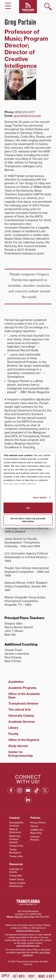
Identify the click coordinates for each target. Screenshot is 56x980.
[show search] (48, 7)
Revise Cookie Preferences (17, 885)
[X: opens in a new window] (45, 790)
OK (28, 508)
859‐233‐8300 (22, 917)
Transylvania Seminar (23, 704)
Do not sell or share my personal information (28, 520)
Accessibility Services (16, 824)
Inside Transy (17, 879)
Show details (40, 497)
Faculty (13, 734)
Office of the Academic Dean (24, 696)
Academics (16, 682)
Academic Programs (22, 688)
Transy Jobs (16, 856)
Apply (6, 976)
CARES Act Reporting (37, 831)
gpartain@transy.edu (27, 116)
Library (13, 728)
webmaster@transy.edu (28, 946)
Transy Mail (16, 876)
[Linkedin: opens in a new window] (28, 800)
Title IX (34, 826)
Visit (31, 976)
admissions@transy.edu (28, 931)
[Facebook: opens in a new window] (11, 790)
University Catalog (21, 716)
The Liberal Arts (19, 710)
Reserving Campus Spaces (15, 839)
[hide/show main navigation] (8, 6)
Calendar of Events (16, 871)
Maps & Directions (15, 831)
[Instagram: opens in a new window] (19, 790)
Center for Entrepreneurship (21, 754)
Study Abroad (18, 746)
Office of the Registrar (24, 740)
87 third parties (27, 491)
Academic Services (22, 722)
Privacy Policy (38, 823)
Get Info (19, 976)
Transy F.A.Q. (16, 846)
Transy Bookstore (15, 851)
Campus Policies (35, 838)
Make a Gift (46, 976)
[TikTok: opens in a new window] (37, 790)
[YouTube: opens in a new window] (28, 790)
